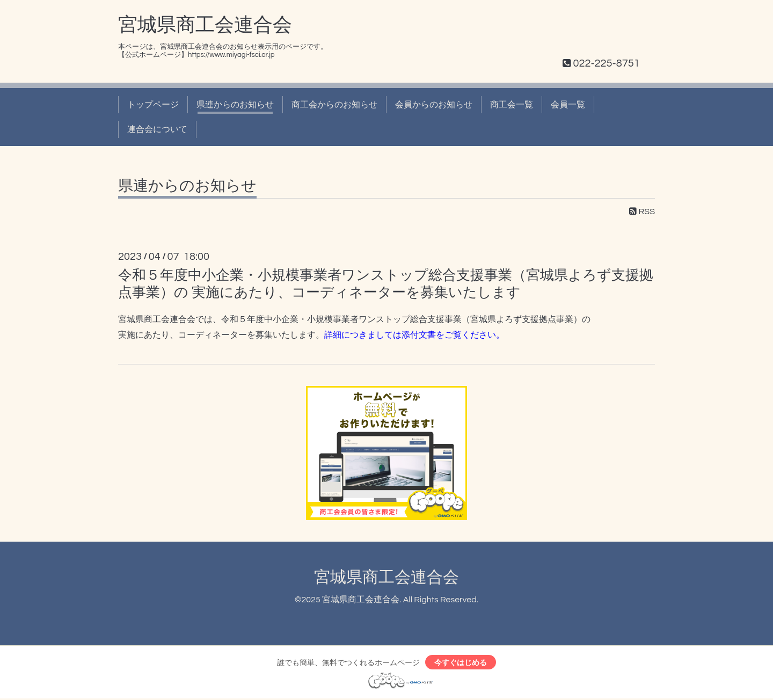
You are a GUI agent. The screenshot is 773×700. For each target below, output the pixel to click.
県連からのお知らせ (235, 105)
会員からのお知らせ (434, 105)
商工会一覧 (512, 105)
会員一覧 (568, 105)
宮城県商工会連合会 (205, 25)
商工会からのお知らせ (334, 105)
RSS (642, 212)
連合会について (157, 129)
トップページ (153, 105)
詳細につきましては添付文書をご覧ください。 (414, 335)
